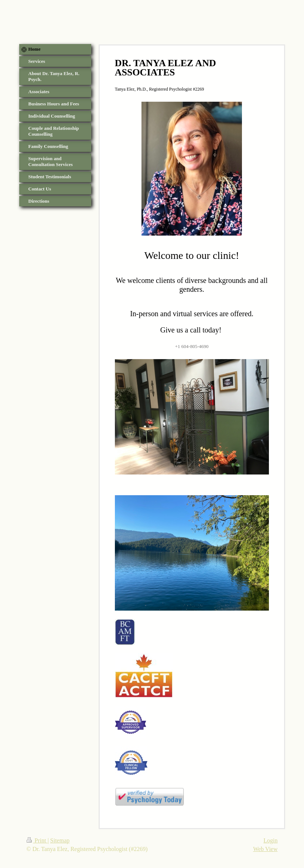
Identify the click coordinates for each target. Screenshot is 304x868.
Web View (265, 849)
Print (37, 840)
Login (270, 840)
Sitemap (60, 840)
